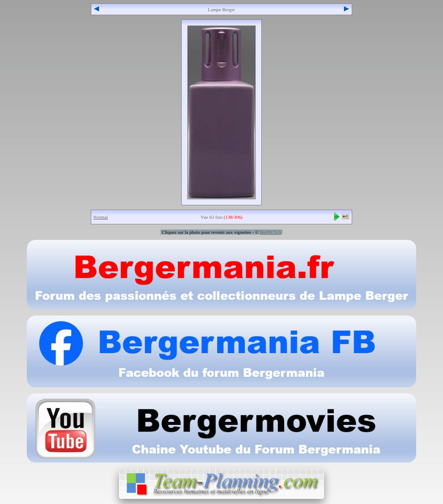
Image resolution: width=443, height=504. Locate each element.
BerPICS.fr (271, 232)
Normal (101, 217)
